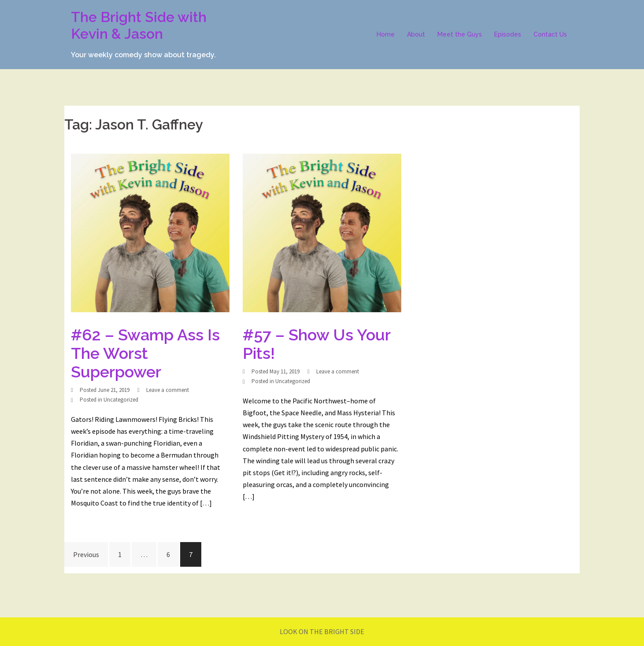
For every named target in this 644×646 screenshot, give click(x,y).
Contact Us (550, 34)
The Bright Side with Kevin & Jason (139, 25)
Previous (86, 554)
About (416, 34)
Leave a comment (168, 390)
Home (386, 34)
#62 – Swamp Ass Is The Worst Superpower (145, 353)
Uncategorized (121, 400)
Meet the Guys (460, 34)
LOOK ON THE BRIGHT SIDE (322, 631)
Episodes (508, 34)
